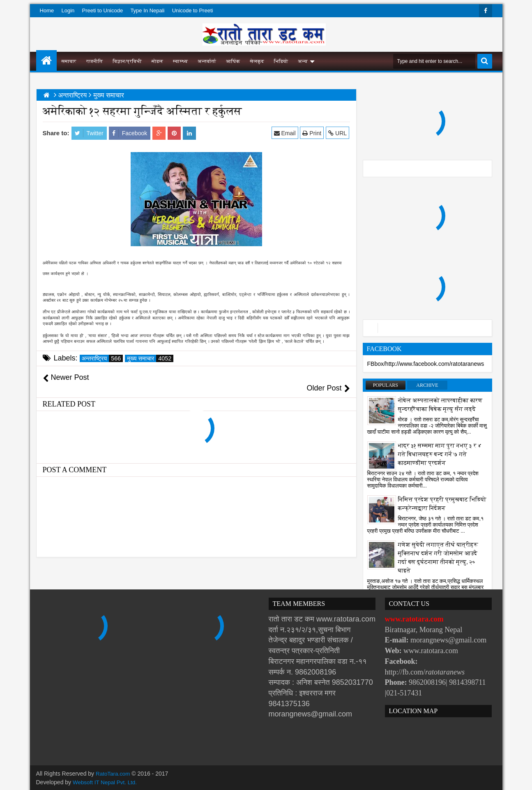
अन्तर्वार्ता (207, 61)
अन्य (303, 61)
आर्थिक (233, 61)
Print (313, 133)
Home (47, 10)
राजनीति (95, 61)
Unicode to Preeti (193, 10)
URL (338, 133)
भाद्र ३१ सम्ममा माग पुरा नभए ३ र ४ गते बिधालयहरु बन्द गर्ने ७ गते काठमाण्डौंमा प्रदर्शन (440, 454)
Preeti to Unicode (102, 10)
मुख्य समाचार (150, 358)
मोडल (157, 61)
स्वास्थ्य (180, 61)
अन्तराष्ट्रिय (102, 358)
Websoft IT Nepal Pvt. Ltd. (106, 782)
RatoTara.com (114, 774)
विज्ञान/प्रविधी (127, 61)
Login (68, 10)
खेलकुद (257, 61)
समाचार (69, 61)
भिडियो (281, 61)
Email (285, 133)
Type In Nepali (147, 10)
